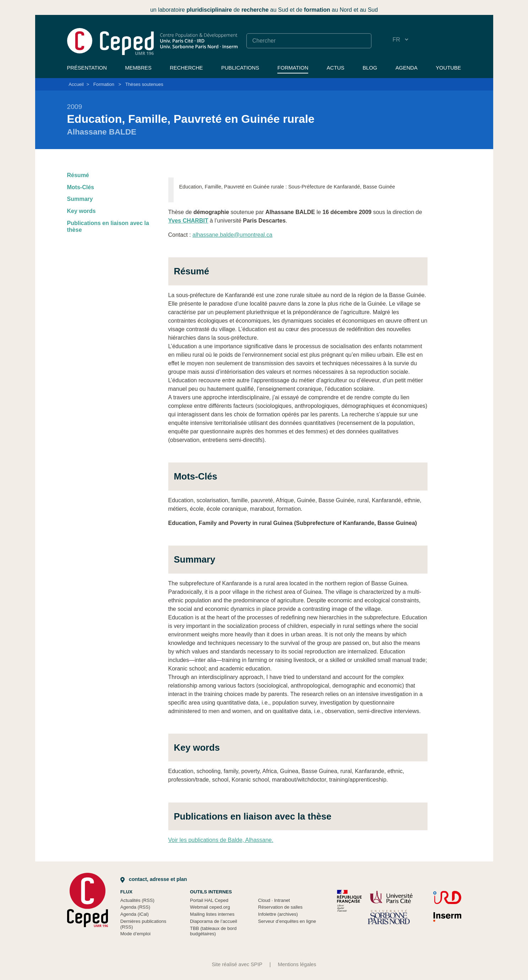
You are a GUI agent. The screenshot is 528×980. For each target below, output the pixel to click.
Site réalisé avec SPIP (237, 964)
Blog (370, 68)
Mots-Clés (81, 187)
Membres (138, 68)
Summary (80, 199)
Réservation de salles (280, 907)
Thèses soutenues (144, 84)
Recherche (186, 68)
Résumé (78, 175)
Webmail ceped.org (210, 907)
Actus (336, 68)
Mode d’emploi (135, 934)
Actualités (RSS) (137, 900)
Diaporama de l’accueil (214, 921)
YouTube (448, 68)
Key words (81, 211)
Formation (293, 68)
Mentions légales (297, 964)
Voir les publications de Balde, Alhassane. (221, 840)
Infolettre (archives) (278, 914)
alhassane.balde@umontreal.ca (232, 235)
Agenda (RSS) (135, 907)
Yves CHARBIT (188, 221)
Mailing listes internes (212, 914)
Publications (240, 68)
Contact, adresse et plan (154, 879)
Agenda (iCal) (135, 914)
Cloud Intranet (274, 900)
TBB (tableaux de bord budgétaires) (213, 931)
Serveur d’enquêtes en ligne (287, 921)
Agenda (407, 68)
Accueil (76, 84)
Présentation (87, 68)
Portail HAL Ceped (209, 900)
